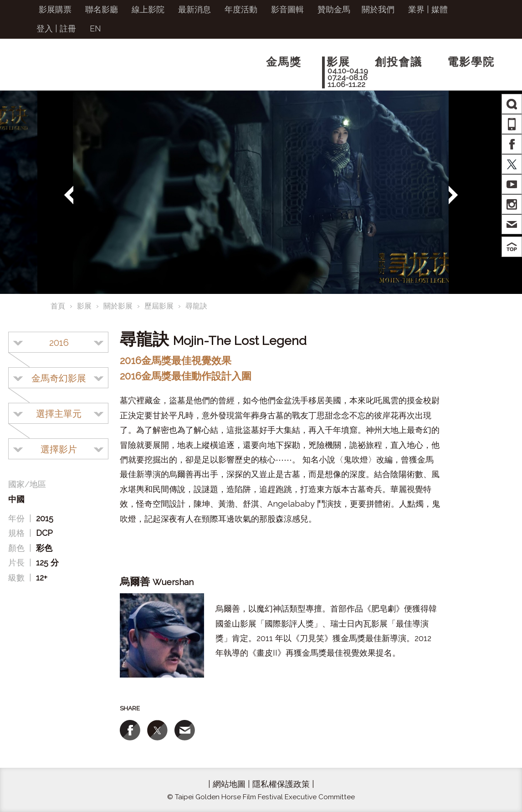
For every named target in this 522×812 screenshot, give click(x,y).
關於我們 (378, 9)
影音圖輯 (287, 9)
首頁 (58, 306)
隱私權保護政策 (281, 784)
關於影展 (118, 306)
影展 (84, 306)
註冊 (68, 28)
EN (95, 28)
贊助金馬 (334, 9)
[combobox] (58, 342)
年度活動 (241, 9)
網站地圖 (229, 784)
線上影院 (148, 9)
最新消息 (194, 9)
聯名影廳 (102, 9)
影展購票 (55, 9)
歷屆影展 (159, 306)
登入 (45, 28)
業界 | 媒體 (428, 9)
